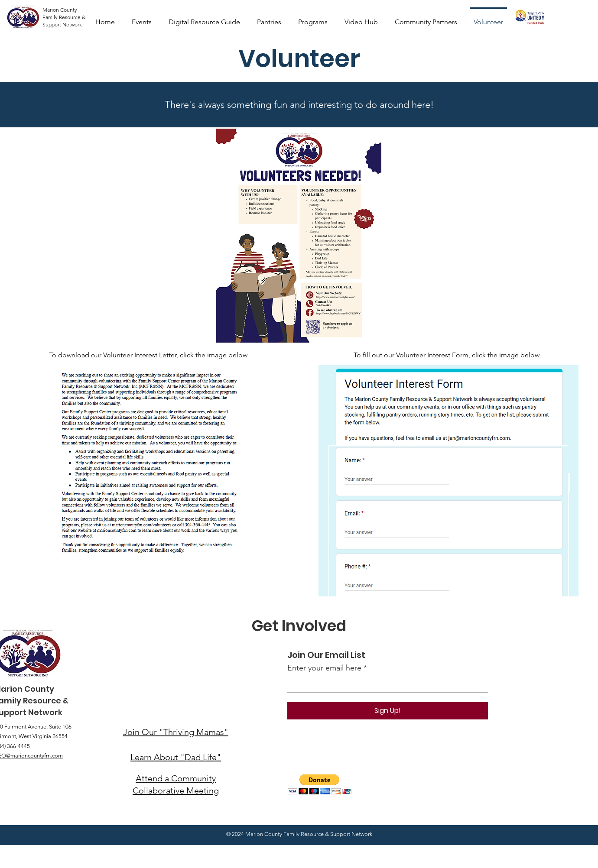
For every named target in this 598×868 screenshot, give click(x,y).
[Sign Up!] (388, 711)
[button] (320, 784)
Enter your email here (324, 668)
